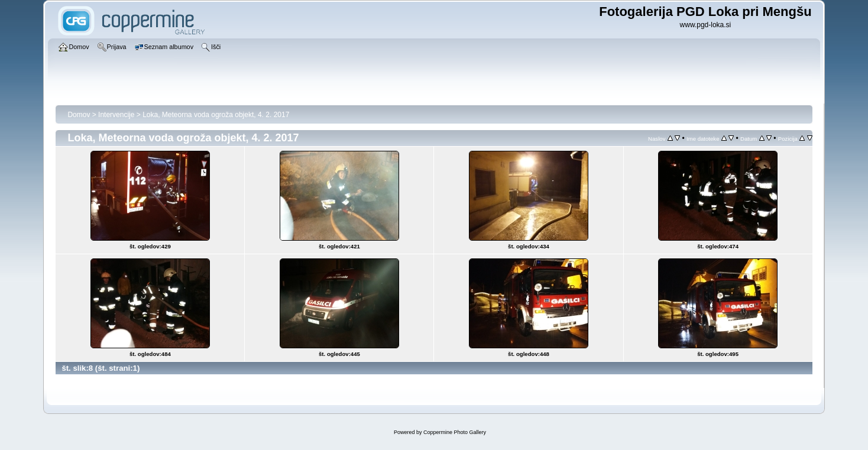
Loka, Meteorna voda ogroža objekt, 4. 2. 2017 (216, 115)
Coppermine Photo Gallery (455, 432)
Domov (79, 115)
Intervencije (116, 115)
